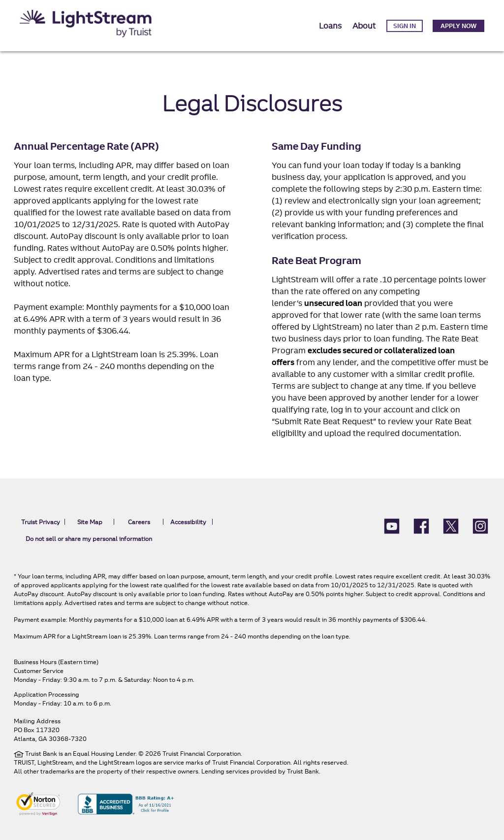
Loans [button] (330, 26)
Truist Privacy (41, 522)
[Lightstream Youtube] (392, 525)
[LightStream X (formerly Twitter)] (451, 525)
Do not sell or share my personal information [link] (89, 539)
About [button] (364, 26)
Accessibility (188, 522)
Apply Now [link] (458, 26)
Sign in (405, 26)
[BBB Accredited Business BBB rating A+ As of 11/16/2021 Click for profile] (126, 803)
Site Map (90, 522)
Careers (139, 522)
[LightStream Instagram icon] (480, 525)
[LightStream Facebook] (421, 525)
